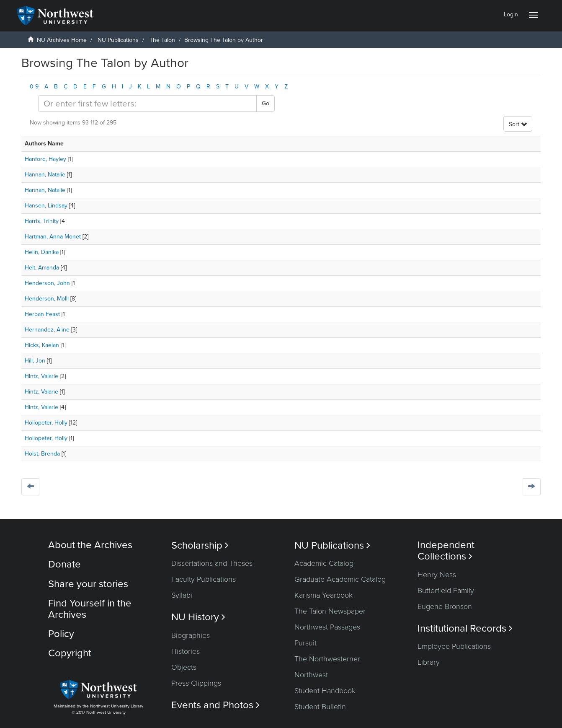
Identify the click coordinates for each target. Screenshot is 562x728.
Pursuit (305, 643)
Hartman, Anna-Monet (53, 237)
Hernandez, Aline (47, 330)
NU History (198, 617)
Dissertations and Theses (212, 563)
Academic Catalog (324, 563)
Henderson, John (47, 283)
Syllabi (182, 595)
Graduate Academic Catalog (340, 579)
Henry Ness (437, 575)
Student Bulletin (320, 707)
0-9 (34, 87)
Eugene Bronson (445, 606)
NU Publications (118, 40)
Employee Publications (454, 646)
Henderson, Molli (47, 299)
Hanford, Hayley (45, 159)
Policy (61, 634)
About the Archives (90, 545)
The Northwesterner (327, 659)
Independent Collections (446, 551)
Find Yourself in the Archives (90, 609)
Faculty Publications (204, 579)
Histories (186, 651)
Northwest (311, 675)
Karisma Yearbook (324, 595)
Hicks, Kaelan (42, 345)
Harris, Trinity (42, 221)
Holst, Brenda (42, 454)
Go (266, 103)
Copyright (70, 653)
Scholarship (200, 545)
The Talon (162, 40)
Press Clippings (196, 683)
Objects (184, 667)
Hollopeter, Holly (46, 423)
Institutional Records (465, 628)
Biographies (191, 635)
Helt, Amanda (42, 268)
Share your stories (88, 584)
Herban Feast (42, 314)
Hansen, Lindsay (46, 206)
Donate (64, 564)
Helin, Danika (42, 252)
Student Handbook (325, 691)
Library (429, 662)
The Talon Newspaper (330, 611)
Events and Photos (215, 705)
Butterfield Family (446, 591)
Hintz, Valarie (41, 376)
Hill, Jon (35, 361)
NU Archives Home (62, 40)
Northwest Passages (327, 627)
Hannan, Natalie (45, 175)
